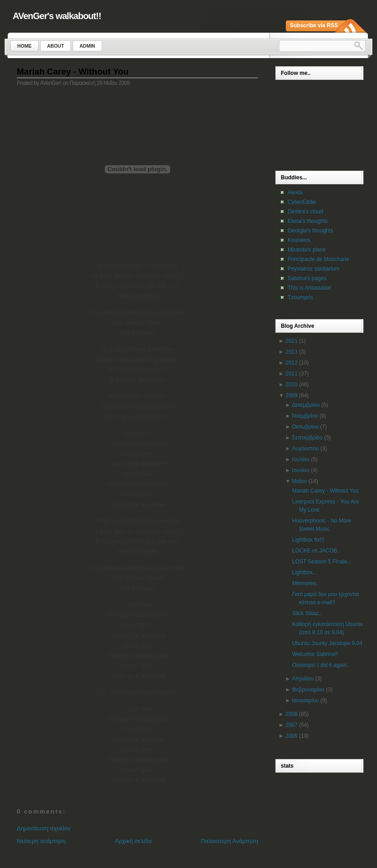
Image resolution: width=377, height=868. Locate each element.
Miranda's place (307, 250)
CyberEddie (302, 202)
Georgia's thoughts (310, 231)
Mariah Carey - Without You (73, 72)
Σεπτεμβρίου (308, 438)
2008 (291, 714)
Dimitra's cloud (305, 212)
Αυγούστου (306, 449)
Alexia (295, 192)
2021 (291, 341)
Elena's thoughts (308, 221)
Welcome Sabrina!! (315, 654)
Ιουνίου (301, 470)
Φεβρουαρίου (308, 690)
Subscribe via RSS (314, 25)
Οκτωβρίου (306, 427)
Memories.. (306, 583)
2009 (291, 395)
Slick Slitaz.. (307, 613)
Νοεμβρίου (305, 416)
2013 (291, 352)
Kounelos (299, 240)
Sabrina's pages (307, 278)
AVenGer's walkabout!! (57, 16)
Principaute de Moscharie (318, 259)
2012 (291, 363)
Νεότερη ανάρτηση (41, 841)
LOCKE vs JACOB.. (316, 551)
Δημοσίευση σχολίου (44, 828)
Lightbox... (305, 572)
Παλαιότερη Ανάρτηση (230, 841)
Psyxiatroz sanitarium (313, 269)
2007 (291, 725)
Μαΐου (300, 481)
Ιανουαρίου (306, 700)
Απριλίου (303, 679)
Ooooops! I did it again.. (321, 665)
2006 (291, 736)
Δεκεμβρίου (306, 405)
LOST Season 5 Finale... (322, 562)
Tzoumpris (300, 297)
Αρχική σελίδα (133, 841)
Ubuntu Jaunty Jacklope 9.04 (327, 643)
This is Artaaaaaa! (309, 288)
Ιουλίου (301, 459)
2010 (291, 385)
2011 (291, 374)
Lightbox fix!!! (308, 540)
